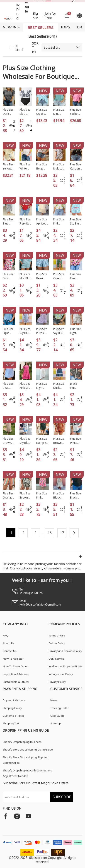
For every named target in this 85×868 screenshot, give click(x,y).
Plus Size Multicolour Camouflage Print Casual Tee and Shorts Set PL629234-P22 (59, 167)
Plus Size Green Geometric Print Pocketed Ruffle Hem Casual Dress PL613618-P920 (59, 276)
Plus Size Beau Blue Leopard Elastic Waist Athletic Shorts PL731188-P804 (42, 276)
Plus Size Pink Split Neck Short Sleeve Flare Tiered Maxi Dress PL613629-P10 (25, 386)
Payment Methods (14, 700)
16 (50, 533)
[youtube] (28, 816)
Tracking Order (59, 708)
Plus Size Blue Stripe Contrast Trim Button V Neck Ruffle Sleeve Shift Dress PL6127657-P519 (8, 222)
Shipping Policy (12, 708)
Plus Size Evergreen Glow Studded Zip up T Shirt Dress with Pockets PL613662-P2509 (42, 441)
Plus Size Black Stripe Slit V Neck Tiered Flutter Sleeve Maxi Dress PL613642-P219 (59, 496)
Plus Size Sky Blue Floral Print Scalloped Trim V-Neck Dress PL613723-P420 (25, 331)
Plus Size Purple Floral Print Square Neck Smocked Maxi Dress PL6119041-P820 (42, 331)
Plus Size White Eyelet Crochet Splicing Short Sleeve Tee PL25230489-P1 (25, 167)
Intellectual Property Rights (65, 666)
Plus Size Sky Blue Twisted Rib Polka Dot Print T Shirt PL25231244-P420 (42, 112)
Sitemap (56, 723)
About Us (9, 643)
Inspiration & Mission (16, 674)
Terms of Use (57, 635)
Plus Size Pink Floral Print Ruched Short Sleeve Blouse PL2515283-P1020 (9, 276)
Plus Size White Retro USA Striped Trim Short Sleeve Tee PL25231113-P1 (75, 441)
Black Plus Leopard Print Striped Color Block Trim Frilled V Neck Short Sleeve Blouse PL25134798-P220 (76, 386)
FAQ (5, 635)
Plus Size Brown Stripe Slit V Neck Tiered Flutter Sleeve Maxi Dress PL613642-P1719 (9, 441)
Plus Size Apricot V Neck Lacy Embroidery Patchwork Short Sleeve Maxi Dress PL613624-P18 (42, 222)
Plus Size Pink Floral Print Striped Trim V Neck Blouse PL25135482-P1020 (59, 222)
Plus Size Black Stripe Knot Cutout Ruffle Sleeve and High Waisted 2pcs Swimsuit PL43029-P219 (25, 112)
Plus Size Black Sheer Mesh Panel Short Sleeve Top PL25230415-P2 (75, 496)
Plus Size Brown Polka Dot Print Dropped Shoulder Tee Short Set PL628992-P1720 (59, 441)
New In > (11, 27)
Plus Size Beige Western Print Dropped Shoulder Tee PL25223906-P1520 (42, 167)
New (43, 91)
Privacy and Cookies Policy (65, 651)
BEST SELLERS (41, 27)
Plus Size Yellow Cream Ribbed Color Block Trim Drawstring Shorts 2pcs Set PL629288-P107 (9, 167)
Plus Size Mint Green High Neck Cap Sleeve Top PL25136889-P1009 (59, 112)
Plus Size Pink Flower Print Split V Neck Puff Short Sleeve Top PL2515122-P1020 (76, 276)
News (54, 700)
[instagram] (17, 816)
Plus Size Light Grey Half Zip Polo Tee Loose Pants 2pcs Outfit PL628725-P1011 (42, 386)
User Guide (57, 716)
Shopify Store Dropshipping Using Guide (28, 750)
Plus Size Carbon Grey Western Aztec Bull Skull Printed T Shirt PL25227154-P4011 (76, 167)
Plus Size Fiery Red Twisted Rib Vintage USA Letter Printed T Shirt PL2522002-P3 (25, 222)
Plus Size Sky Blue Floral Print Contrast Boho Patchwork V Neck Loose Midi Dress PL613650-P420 (25, 441)
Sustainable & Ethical (16, 682)
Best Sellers (52, 47)
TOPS (65, 27)
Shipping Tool (11, 723)
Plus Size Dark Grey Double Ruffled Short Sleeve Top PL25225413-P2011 (8, 112)
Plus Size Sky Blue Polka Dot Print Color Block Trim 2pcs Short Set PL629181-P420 (76, 222)
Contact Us (10, 651)
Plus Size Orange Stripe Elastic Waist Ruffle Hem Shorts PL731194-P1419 (8, 496)
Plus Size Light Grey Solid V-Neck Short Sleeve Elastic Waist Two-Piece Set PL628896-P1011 (76, 331)
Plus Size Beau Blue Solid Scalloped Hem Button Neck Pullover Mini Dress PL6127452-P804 (8, 386)
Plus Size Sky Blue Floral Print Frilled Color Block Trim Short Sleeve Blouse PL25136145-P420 (59, 331)
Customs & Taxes (13, 716)
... (42, 533)
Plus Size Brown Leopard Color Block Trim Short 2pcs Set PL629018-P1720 (25, 496)
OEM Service (56, 659)
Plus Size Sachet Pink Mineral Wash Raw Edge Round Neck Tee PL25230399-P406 (76, 112)
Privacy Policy (57, 682)
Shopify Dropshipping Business (22, 742)
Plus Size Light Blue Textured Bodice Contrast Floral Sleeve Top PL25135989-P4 (8, 331)
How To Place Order (15, 666)
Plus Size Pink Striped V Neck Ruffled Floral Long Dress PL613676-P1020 (42, 496)
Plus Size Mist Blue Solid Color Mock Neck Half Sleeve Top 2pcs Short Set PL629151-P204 (26, 276)
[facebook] (6, 816)
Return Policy (57, 643)
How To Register (13, 659)
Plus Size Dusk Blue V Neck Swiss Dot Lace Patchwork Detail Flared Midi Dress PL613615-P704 (59, 386)
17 (62, 533)
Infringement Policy (61, 674)
